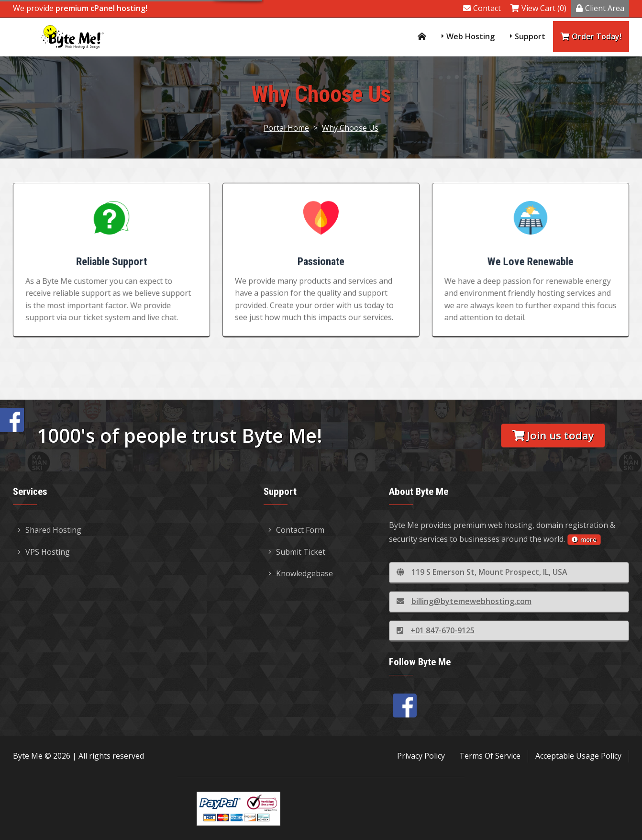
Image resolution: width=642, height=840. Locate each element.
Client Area (600, 8)
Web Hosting (470, 36)
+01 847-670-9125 (436, 630)
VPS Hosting (44, 552)
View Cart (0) (538, 8)
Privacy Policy (421, 756)
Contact (482, 8)
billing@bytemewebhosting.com (464, 601)
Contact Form (296, 530)
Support (530, 36)
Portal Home (286, 128)
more (584, 539)
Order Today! (591, 36)
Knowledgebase (301, 573)
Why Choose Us (350, 128)
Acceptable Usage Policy (578, 756)
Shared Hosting (50, 530)
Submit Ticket (297, 552)
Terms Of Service (490, 756)
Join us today (553, 435)
